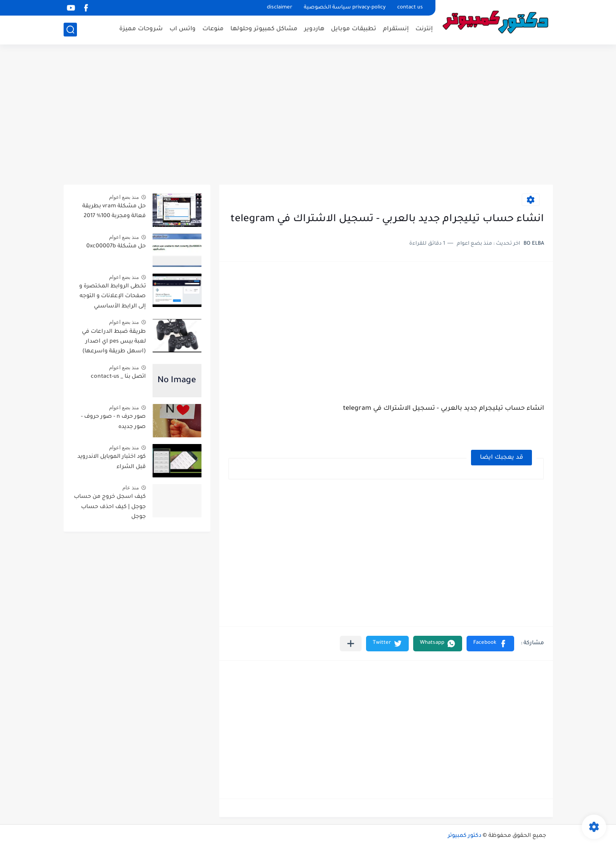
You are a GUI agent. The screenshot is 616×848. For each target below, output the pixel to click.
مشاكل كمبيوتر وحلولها (264, 29)
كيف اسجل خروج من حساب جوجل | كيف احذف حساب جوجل (110, 507)
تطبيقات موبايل (354, 29)
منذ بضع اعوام (124, 197)
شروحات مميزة (141, 29)
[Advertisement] (308, 116)
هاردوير (314, 29)
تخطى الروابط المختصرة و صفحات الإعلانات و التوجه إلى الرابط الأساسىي (113, 297)
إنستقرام (396, 29)
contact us (410, 8)
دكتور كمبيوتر (465, 836)
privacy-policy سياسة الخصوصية (345, 8)
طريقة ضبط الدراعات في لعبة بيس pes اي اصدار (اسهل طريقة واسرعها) (114, 342)
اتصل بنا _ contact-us (118, 377)
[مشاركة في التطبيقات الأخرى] (351, 644)
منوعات (213, 29)
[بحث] (70, 30)
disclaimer (280, 8)
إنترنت (424, 29)
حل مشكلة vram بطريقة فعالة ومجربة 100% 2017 (114, 211)
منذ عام (131, 488)
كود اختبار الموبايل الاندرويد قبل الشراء (112, 462)
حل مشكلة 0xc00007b (116, 246)
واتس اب (183, 29)
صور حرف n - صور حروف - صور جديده (113, 422)
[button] (490, 644)
